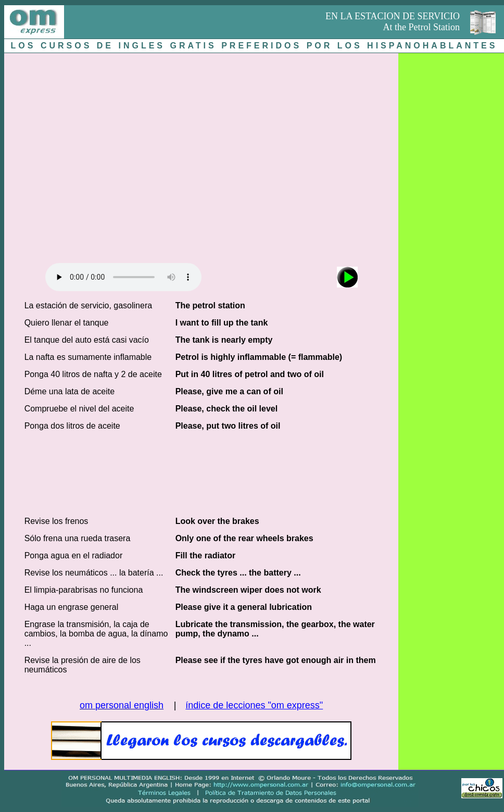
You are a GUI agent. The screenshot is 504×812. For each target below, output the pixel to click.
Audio (123, 277)
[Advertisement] (98, 155)
